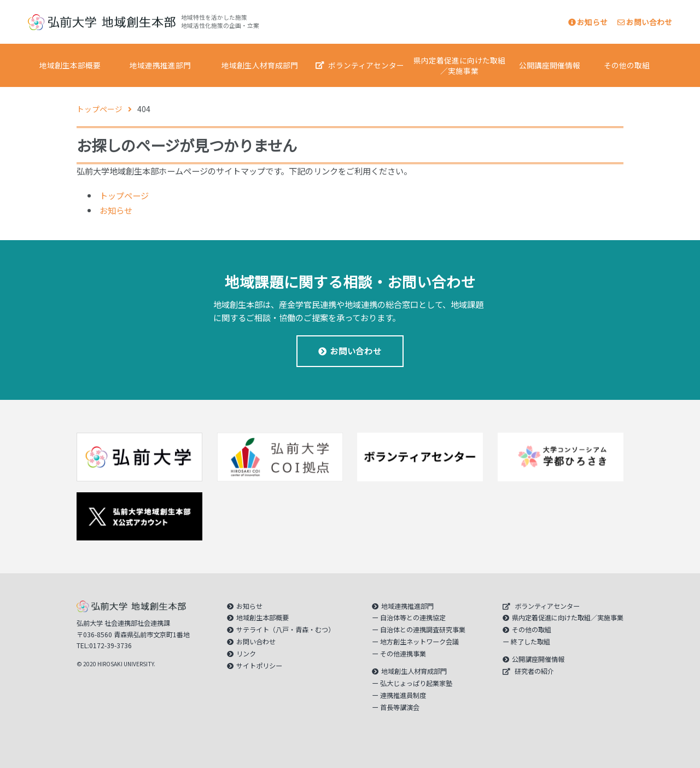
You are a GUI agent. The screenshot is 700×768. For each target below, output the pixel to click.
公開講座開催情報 (550, 65)
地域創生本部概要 (70, 65)
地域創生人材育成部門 (260, 65)
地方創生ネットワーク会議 (419, 642)
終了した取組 (530, 642)
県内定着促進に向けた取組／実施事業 (459, 65)
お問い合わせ (645, 22)
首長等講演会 (400, 707)
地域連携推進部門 (160, 65)
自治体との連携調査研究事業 (423, 630)
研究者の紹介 (534, 671)
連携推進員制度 (403, 695)
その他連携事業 (403, 654)
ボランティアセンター (366, 65)
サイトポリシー (259, 666)
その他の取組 (627, 65)
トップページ (124, 195)
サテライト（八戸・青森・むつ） (285, 630)
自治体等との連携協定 (413, 618)
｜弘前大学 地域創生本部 (102, 22)
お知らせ (588, 22)
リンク (246, 654)
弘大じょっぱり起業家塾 (416, 683)
